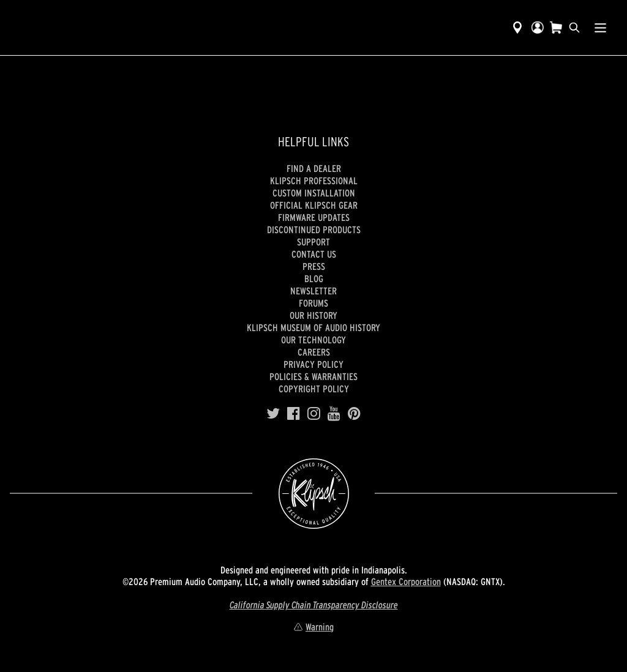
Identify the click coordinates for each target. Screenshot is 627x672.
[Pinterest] (354, 414)
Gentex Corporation (406, 581)
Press (314, 266)
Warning (313, 627)
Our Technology (313, 340)
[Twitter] (273, 414)
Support (313, 242)
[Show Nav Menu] (600, 28)
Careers (314, 352)
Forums (313, 303)
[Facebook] (294, 414)
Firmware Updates (314, 217)
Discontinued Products (314, 230)
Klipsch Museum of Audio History (313, 327)
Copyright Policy (314, 389)
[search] (574, 28)
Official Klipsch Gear (314, 205)
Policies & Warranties (313, 376)
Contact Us (314, 254)
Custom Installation (314, 193)
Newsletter (313, 291)
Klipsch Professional (314, 181)
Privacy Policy (313, 364)
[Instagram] (314, 414)
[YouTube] (334, 414)
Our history (313, 315)
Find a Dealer (314, 168)
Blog (314, 278)
